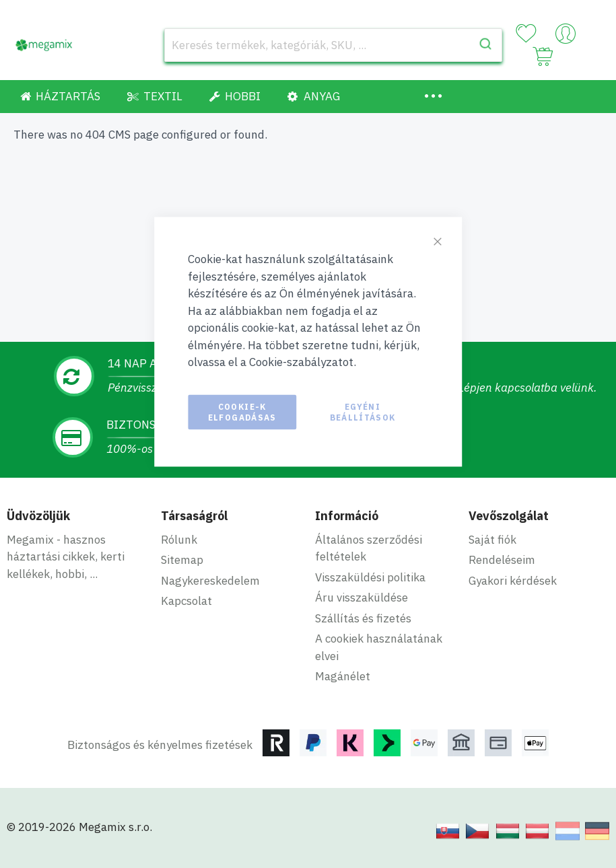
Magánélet (343, 676)
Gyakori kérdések (513, 581)
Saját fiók (492, 540)
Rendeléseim (502, 560)
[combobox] (333, 45)
